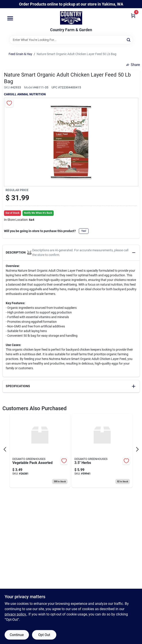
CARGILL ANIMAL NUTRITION (25, 94)
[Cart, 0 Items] (133, 15)
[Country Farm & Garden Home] (71, 18)
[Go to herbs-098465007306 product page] (102, 451)
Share (133, 65)
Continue (17, 635)
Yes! (84, 231)
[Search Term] (71, 40)
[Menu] (10, 19)
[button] (71, 253)
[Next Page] (137, 449)
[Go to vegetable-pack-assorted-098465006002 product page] (40, 451)
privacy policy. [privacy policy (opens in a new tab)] (16, 614)
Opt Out (44, 635)
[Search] (129, 39)
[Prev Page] (5, 449)
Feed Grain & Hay (20, 54)
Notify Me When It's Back (38, 213)
